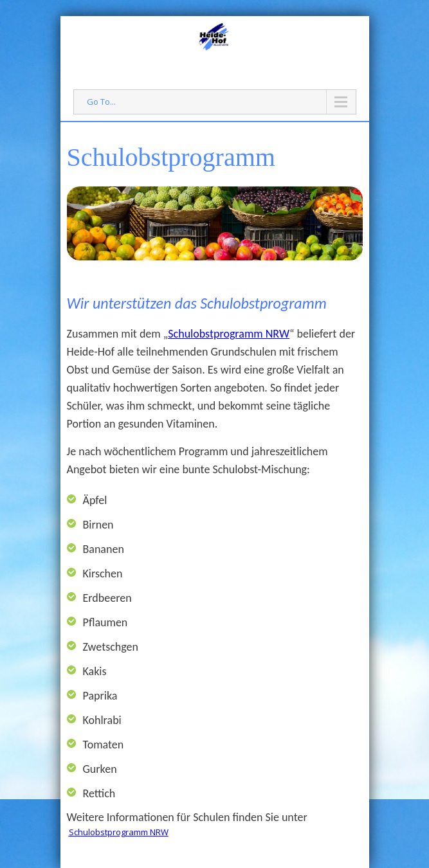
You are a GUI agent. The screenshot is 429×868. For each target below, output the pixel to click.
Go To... (101, 102)
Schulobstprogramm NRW (229, 334)
